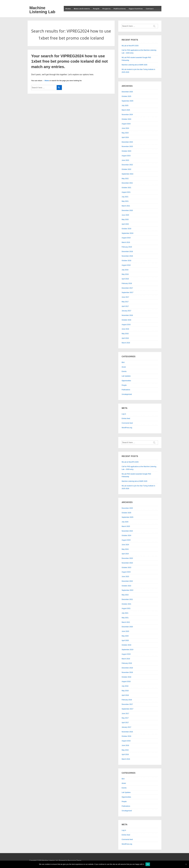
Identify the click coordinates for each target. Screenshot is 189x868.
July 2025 (125, 105)
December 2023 (127, 142)
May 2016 (125, 334)
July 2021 (125, 197)
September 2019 (127, 233)
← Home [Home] (46, 81)
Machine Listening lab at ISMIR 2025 (134, 65)
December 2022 (127, 165)
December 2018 (127, 251)
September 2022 (127, 174)
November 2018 (127, 256)
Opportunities (136, 9)
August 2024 (126, 124)
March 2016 (126, 343)
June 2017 (125, 297)
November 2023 (127, 146)
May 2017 (125, 302)
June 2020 (125, 215)
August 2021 (126, 192)
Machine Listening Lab (42, 10)
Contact (150, 9)
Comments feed (127, 423)
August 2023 (126, 156)
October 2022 (126, 169)
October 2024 (126, 119)
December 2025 (127, 92)
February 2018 (127, 283)
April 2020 (125, 224)
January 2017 (126, 311)
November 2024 (127, 115)
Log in (124, 414)
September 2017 (127, 292)
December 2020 (127, 210)
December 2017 (127, 288)
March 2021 (126, 206)
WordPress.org (127, 428)
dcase (124, 367)
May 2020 (125, 219)
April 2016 (125, 338)
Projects (107, 9)
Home (68, 9)
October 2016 (126, 320)
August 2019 (126, 238)
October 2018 (126, 261)
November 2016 (127, 315)
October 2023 (126, 151)
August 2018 (126, 265)
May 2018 (125, 274)
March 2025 (126, 110)
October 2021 (126, 188)
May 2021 (125, 201)
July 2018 (125, 270)
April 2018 (125, 279)
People (96, 9)
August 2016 (126, 324)
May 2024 (125, 133)
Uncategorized (127, 394)
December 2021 (127, 183)
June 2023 (125, 160)
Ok (148, 864)
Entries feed (126, 418)
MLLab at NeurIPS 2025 (130, 46)
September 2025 (127, 101)
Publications (120, 9)
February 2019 (127, 247)
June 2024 (125, 128)
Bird (123, 362)
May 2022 (125, 178)
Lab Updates (126, 376)
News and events (82, 9)
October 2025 (126, 96)
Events (124, 371)
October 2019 (126, 229)
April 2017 (125, 306)
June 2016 (125, 329)
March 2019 (126, 242)
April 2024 (125, 137)
